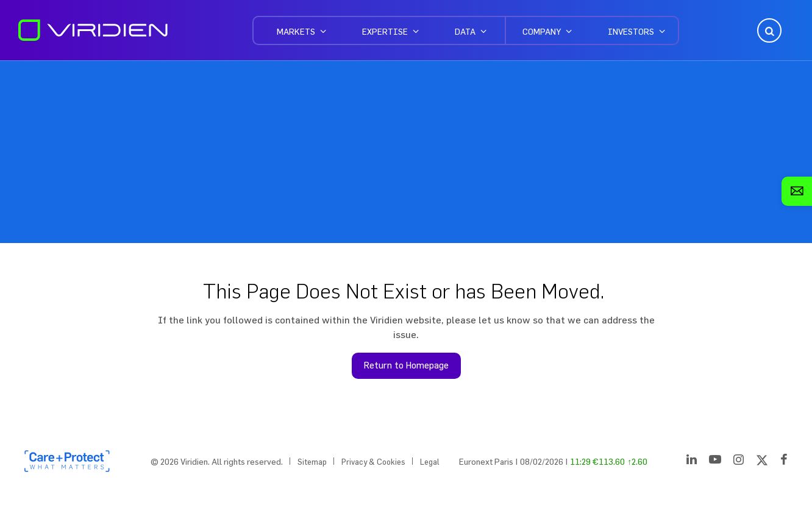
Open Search (768, 30)
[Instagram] (739, 462)
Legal (430, 462)
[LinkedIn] (692, 462)
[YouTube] (715, 462)
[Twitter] (762, 462)
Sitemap (312, 462)
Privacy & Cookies (373, 462)
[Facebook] (784, 462)
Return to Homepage (406, 365)
